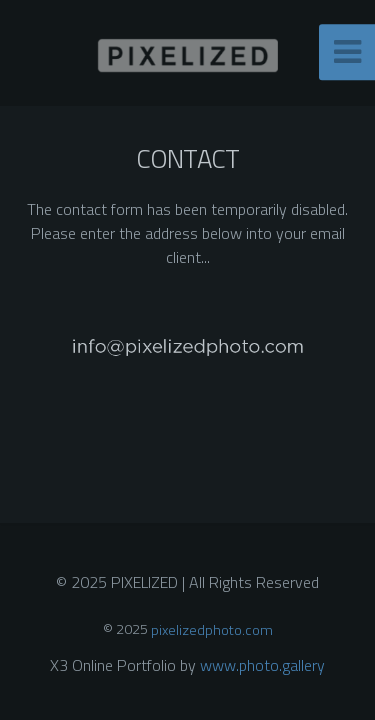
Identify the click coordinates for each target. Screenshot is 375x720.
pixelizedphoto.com (212, 629)
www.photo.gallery (262, 665)
